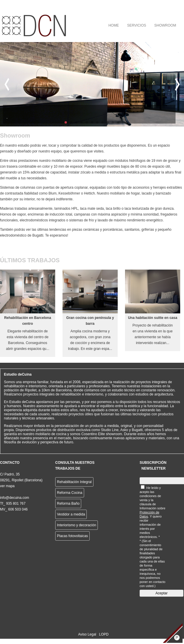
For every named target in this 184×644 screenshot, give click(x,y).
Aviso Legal (87, 634)
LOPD (104, 634)
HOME (114, 25)
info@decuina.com (15, 498)
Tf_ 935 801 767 (13, 504)
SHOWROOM (165, 25)
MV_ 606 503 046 (14, 509)
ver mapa (7, 486)
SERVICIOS (137, 25)
